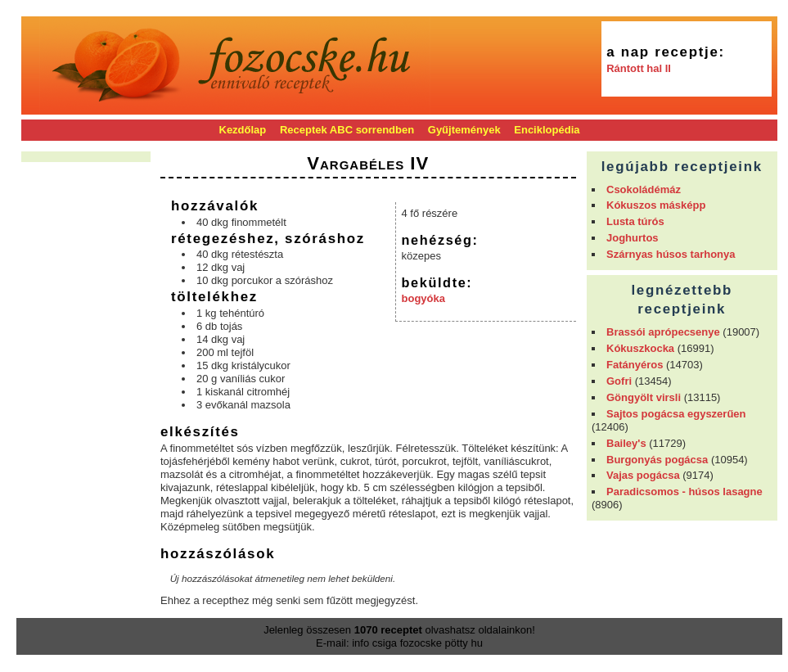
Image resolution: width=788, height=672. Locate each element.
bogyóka (423, 298)
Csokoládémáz (644, 189)
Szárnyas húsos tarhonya (671, 254)
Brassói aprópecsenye (663, 332)
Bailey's (626, 443)
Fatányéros (635, 365)
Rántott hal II (639, 68)
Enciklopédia (547, 130)
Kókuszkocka (640, 348)
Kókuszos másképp (656, 205)
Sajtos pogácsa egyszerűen (676, 414)
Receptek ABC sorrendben (347, 130)
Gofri (619, 381)
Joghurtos (633, 238)
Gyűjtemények (464, 130)
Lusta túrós (635, 221)
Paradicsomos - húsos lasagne (684, 492)
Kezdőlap (243, 130)
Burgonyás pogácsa (657, 460)
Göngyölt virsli (644, 397)
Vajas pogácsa (643, 475)
